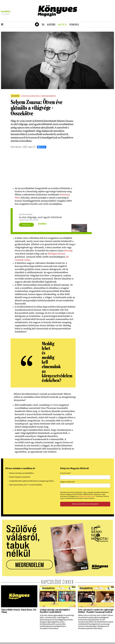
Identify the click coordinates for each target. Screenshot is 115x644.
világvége (32, 96)
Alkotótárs (52, 25)
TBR (44, 25)
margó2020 (53, 96)
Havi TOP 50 (63, 25)
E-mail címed (66, 473)
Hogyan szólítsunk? (68, 482)
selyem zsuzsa (25, 96)
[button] (2, 25)
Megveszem (26, 225)
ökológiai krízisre (56, 254)
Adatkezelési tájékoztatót (87, 496)
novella (38, 96)
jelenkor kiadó (45, 96)
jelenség (68, 251)
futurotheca (75, 25)
